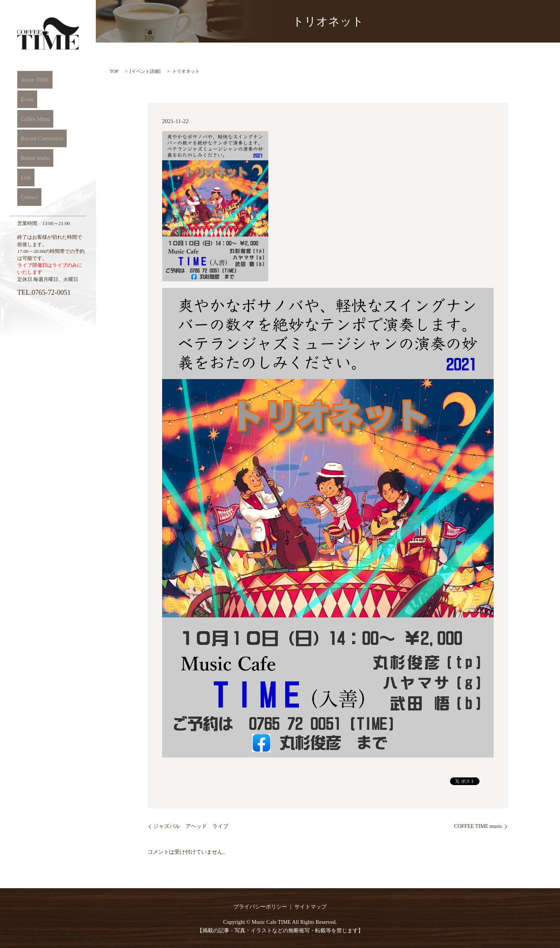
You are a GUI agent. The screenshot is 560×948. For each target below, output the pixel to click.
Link (23, 177)
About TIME (32, 80)
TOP (114, 71)
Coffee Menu (32, 119)
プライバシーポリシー (260, 907)
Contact (26, 197)
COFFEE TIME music (478, 826)
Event (24, 99)
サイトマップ (310, 907)
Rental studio (33, 158)
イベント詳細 (145, 71)
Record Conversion (39, 138)
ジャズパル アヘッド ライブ (191, 826)
